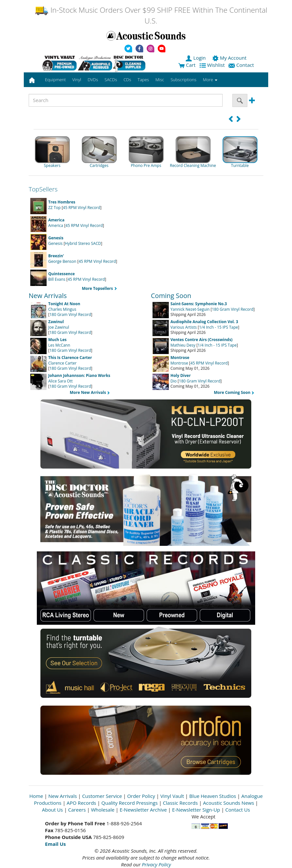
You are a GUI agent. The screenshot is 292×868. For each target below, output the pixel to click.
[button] (231, 119)
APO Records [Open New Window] (81, 803)
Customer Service (102, 796)
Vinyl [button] (77, 80)
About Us (52, 810)
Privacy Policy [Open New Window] (156, 864)
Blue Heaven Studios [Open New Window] (213, 796)
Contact (242, 65)
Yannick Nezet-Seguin (199, 307)
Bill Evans (61, 277)
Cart (187, 65)
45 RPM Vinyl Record (81, 208)
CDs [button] (127, 80)
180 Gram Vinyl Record (70, 314)
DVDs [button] (93, 80)
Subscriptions (183, 80)
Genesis (56, 241)
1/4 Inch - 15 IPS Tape (219, 327)
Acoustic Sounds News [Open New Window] (229, 803)
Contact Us (238, 810)
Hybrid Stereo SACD (83, 243)
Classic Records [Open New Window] (180, 803)
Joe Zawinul (59, 324)
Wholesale (103, 810)
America (56, 223)
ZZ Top (62, 205)
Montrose (180, 360)
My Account (230, 58)
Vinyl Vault (172, 796)
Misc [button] (160, 80)
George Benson (62, 259)
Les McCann (59, 342)
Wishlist (213, 65)
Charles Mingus (64, 307)
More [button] (210, 80)
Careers (77, 810)
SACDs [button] (111, 80)
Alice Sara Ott (79, 378)
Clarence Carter (70, 360)
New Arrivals (63, 796)
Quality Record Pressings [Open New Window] (130, 803)
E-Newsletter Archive (143, 810)
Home (36, 796)
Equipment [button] (55, 80)
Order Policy (141, 796)
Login (196, 58)
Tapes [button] (143, 80)
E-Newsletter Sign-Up (196, 810)
